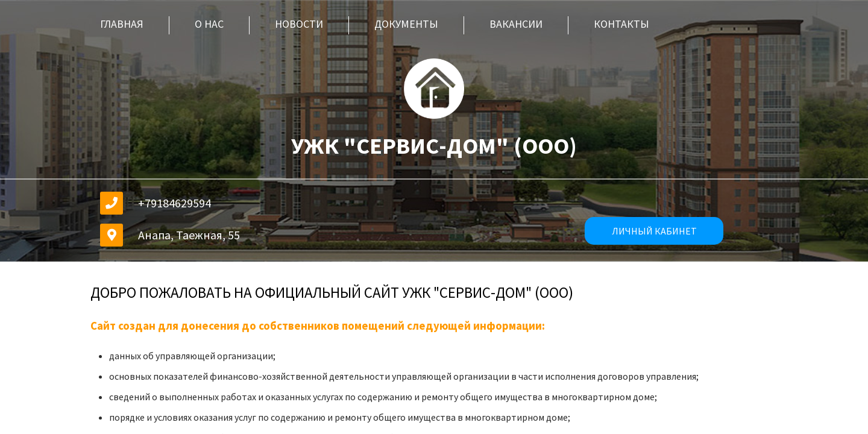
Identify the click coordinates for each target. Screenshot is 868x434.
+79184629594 (175, 203)
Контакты (621, 24)
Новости (299, 24)
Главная (122, 24)
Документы (406, 24)
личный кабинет (654, 231)
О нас (209, 24)
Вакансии (516, 24)
